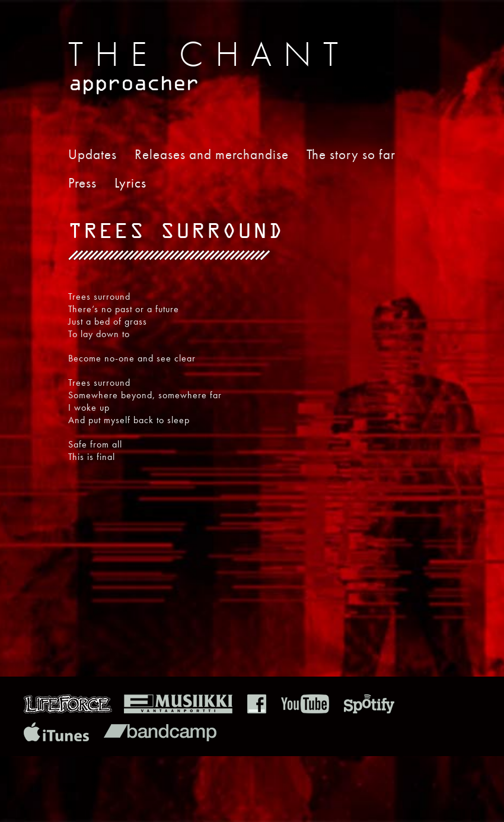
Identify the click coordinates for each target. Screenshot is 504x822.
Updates (92, 154)
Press (82, 183)
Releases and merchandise (212, 154)
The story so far (351, 154)
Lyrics (130, 183)
